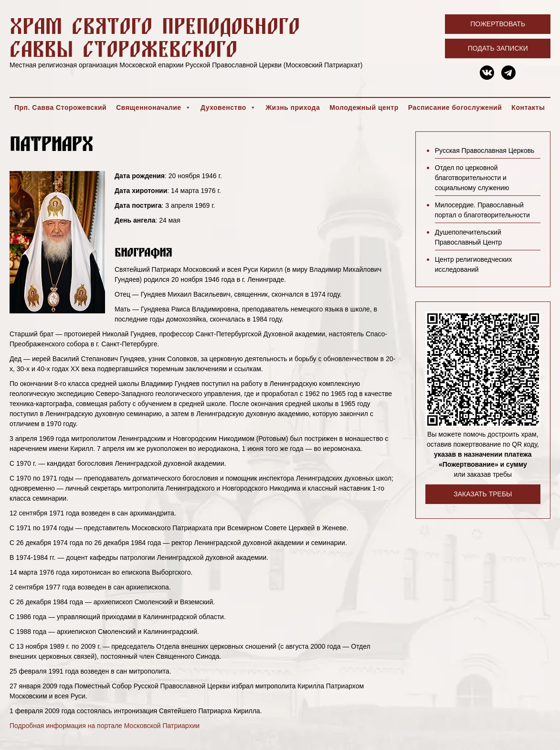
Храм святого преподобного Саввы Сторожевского (155, 37)
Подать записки (498, 48)
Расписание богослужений (455, 107)
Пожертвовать (498, 24)
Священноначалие (153, 107)
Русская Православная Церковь (485, 150)
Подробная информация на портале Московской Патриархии (105, 726)
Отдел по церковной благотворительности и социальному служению (472, 178)
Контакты (528, 107)
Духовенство (228, 107)
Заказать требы (483, 494)
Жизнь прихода (293, 107)
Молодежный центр (364, 107)
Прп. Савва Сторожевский (60, 107)
